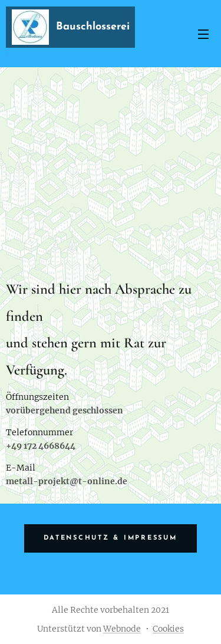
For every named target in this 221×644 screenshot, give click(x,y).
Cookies (168, 629)
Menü (203, 34)
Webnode (122, 629)
